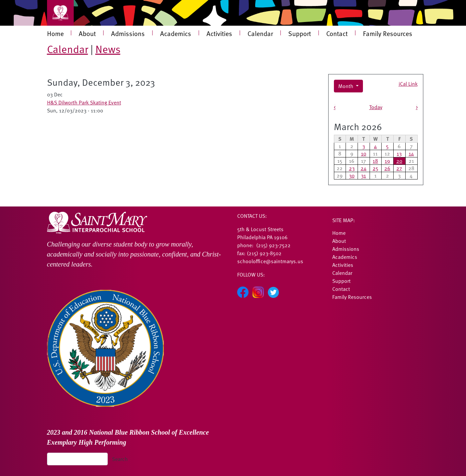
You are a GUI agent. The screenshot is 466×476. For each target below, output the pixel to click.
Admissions (128, 33)
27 (399, 168)
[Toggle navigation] (60, 13)
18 (375, 161)
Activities (219, 33)
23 (352, 168)
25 (375, 168)
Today (376, 107)
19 (387, 161)
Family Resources (388, 33)
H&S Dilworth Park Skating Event (84, 102)
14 (411, 153)
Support (300, 33)
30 (352, 175)
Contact (337, 33)
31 (363, 175)
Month (346, 86)
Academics (176, 33)
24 (364, 168)
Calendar (260, 33)
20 (399, 161)
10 (364, 153)
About (87, 33)
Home (55, 33)
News (108, 49)
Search (120, 459)
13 (399, 153)
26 (387, 168)
